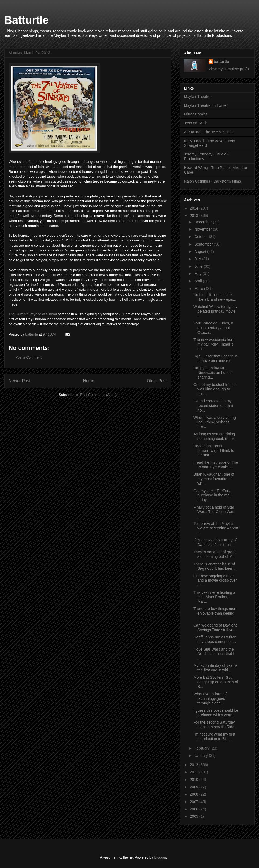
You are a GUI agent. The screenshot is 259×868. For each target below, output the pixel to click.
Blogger (160, 857)
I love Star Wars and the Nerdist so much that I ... (214, 654)
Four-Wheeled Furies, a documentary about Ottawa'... (213, 328)
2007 (195, 802)
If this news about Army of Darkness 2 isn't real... (215, 542)
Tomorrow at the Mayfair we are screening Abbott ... (216, 528)
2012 (195, 765)
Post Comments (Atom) (98, 395)
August (201, 251)
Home (89, 381)
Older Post (157, 381)
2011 (195, 772)
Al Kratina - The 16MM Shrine (209, 132)
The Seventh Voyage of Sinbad (33, 314)
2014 (195, 208)
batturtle (221, 62)
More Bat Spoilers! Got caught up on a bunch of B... (216, 682)
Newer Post (20, 381)
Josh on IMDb (196, 123)
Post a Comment (28, 357)
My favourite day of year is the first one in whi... (215, 668)
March (200, 289)
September (204, 244)
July (198, 259)
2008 (195, 794)
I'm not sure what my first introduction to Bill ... (214, 736)
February (202, 748)
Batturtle (26, 20)
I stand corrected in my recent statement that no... (213, 406)
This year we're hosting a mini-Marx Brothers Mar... (214, 597)
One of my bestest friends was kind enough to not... (215, 389)
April (199, 281)
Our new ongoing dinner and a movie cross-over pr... (215, 581)
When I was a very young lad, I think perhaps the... (215, 422)
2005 (195, 816)
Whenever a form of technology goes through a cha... (210, 698)
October (202, 237)
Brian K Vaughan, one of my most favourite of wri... (214, 479)
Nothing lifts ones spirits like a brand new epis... (215, 297)
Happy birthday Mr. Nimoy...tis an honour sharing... (213, 373)
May (198, 274)
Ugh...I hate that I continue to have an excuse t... (216, 358)
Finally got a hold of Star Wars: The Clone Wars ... (214, 512)
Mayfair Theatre (197, 97)
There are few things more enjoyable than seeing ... (215, 613)
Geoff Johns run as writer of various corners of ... (215, 639)
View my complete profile (229, 69)
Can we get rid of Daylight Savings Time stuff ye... (215, 627)
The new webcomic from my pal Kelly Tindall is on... (214, 344)
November (203, 229)
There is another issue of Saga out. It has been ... (216, 566)
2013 (195, 216)
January (202, 756)
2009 (195, 787)
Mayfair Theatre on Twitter (206, 105)
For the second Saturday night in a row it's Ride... (215, 725)
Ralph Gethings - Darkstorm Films (212, 181)
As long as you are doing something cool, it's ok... (216, 436)
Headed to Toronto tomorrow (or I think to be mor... (214, 450)
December (203, 222)
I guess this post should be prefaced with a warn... (216, 713)
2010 (195, 780)
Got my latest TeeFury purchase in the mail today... (212, 495)
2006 (195, 809)
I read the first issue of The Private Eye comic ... (216, 465)
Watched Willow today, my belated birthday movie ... (215, 311)
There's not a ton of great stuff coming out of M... (214, 554)
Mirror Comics (196, 114)
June (199, 266)
